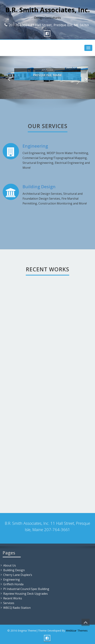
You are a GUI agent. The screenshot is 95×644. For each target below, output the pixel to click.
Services (9, 603)
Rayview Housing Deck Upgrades (26, 594)
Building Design (39, 187)
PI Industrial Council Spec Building (26, 589)
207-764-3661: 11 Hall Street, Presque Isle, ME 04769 (49, 25)
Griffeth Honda (13, 584)
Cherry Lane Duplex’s (18, 575)
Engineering (35, 146)
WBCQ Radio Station (17, 608)
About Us (10, 565)
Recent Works (13, 598)
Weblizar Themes (77, 630)
